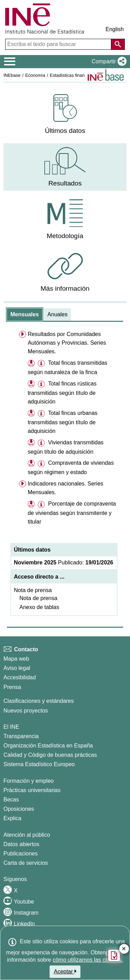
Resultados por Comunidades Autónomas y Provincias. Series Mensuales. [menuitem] (67, 343)
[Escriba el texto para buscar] (59, 44)
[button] (108, 62)
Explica (12, 818)
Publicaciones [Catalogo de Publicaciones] (21, 854)
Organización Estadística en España (48, 746)
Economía (35, 75)
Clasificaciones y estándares (39, 701)
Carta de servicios (26, 863)
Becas (11, 800)
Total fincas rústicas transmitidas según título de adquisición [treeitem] (62, 393)
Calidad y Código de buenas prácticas (50, 755)
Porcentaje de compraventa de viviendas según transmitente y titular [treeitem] (72, 513)
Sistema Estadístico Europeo (39, 764)
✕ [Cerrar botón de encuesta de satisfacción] (124, 949)
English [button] (115, 29)
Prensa (12, 687)
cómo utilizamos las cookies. (88, 960)
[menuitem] (65, 114)
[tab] (25, 315)
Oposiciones (19, 809)
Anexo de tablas (39, 607)
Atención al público (27, 835)
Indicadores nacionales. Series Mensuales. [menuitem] (66, 488)
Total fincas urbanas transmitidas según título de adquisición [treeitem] (63, 422)
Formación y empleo (29, 781)
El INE (11, 727)
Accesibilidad (20, 677)
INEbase (12, 75)
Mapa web (16, 659)
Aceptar (65, 971)
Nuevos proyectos (26, 711)
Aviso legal (17, 668)
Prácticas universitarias (32, 790)
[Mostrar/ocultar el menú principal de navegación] (10, 62)
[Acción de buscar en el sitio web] (118, 44)
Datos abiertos (21, 844)
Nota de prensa (33, 590)
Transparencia (21, 736)
